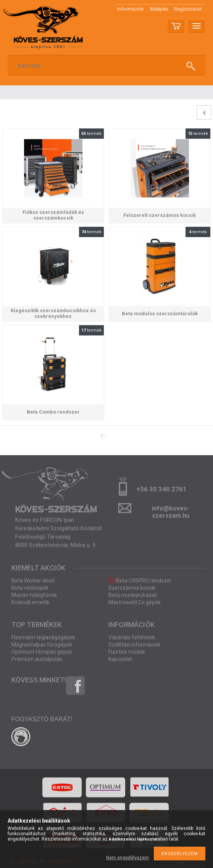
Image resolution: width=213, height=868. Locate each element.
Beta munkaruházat (133, 595)
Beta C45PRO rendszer (140, 581)
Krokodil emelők (31, 602)
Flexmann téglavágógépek (43, 637)
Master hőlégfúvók (34, 595)
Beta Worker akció (33, 581)
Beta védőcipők (30, 588)
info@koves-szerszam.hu (171, 511)
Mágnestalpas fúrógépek (42, 645)
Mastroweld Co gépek (135, 602)
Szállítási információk (134, 645)
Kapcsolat (120, 659)
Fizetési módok (127, 652)
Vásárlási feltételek (132, 637)
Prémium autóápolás (37, 659)
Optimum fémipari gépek (42, 652)
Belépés (159, 9)
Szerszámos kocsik (132, 588)
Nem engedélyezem (127, 858)
